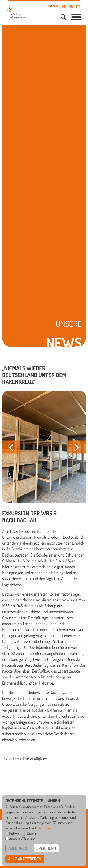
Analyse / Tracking (22, 839)
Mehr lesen (45, 828)
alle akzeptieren (25, 859)
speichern (46, 848)
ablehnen (18, 848)
